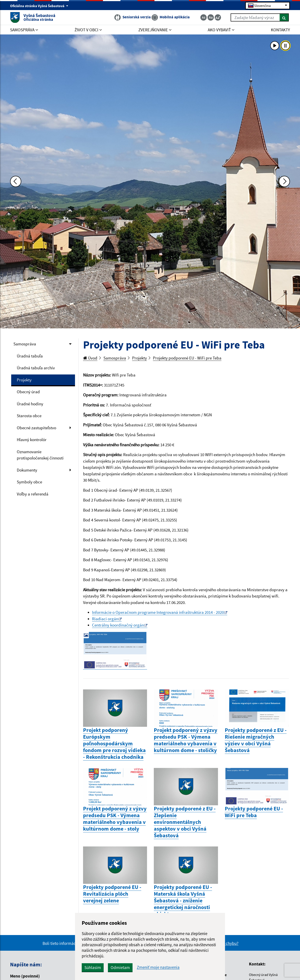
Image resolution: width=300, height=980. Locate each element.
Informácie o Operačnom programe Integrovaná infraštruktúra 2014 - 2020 (158, 612)
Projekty (24, 380)
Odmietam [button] (120, 967)
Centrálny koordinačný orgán (118, 625)
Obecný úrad (28, 392)
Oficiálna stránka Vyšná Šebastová (39, 6)
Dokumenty (27, 470)
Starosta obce (29, 416)
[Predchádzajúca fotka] (16, 181)
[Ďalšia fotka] (284, 181)
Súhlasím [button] (93, 967)
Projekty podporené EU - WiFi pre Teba (187, 358)
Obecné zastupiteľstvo (36, 428)
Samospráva (25, 344)
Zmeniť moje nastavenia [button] (158, 967)
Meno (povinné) (25, 976)
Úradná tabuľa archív (36, 368)
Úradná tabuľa (30, 356)
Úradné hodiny (30, 404)
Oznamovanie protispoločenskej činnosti (40, 455)
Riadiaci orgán (105, 619)
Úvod (90, 358)
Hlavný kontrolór (32, 440)
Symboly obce (29, 482)
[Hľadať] (284, 17)
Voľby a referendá (33, 494)
